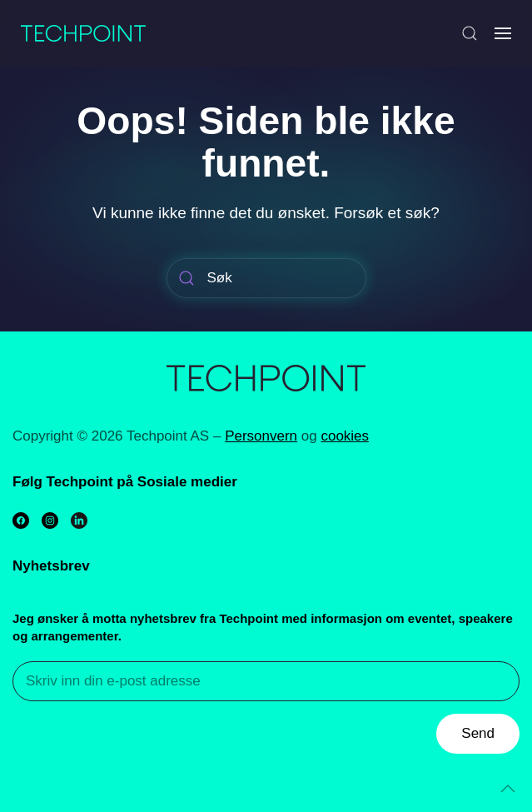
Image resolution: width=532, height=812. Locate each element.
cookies (345, 436)
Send (478, 733)
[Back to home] (83, 33)
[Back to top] (508, 789)
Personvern (261, 436)
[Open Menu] (503, 33)
